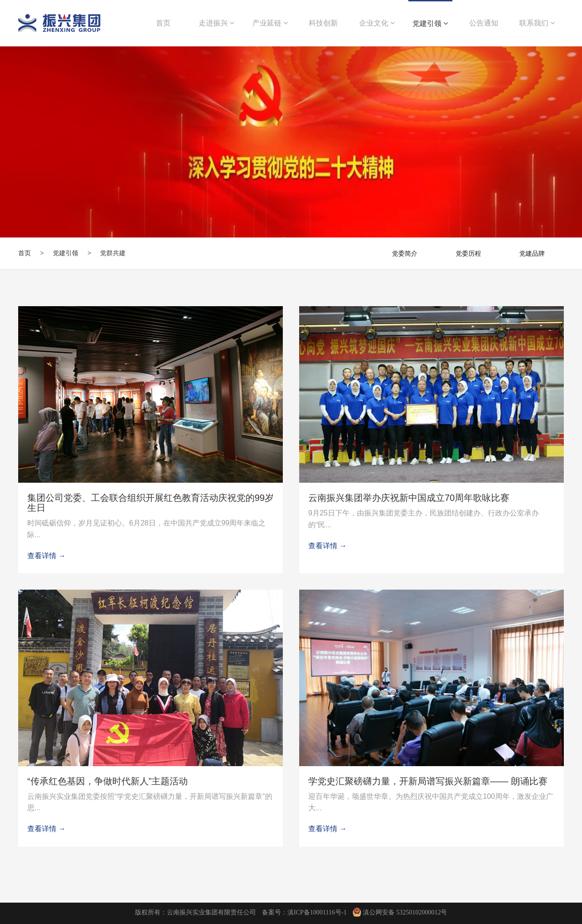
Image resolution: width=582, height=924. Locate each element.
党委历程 (468, 253)
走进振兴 (216, 23)
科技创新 (323, 23)
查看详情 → (46, 556)
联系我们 (537, 23)
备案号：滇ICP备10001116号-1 (304, 912)
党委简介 (405, 253)
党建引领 (430, 23)
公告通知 (484, 23)
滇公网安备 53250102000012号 (400, 912)
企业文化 (377, 23)
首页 (25, 253)
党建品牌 (532, 253)
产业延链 (270, 23)
